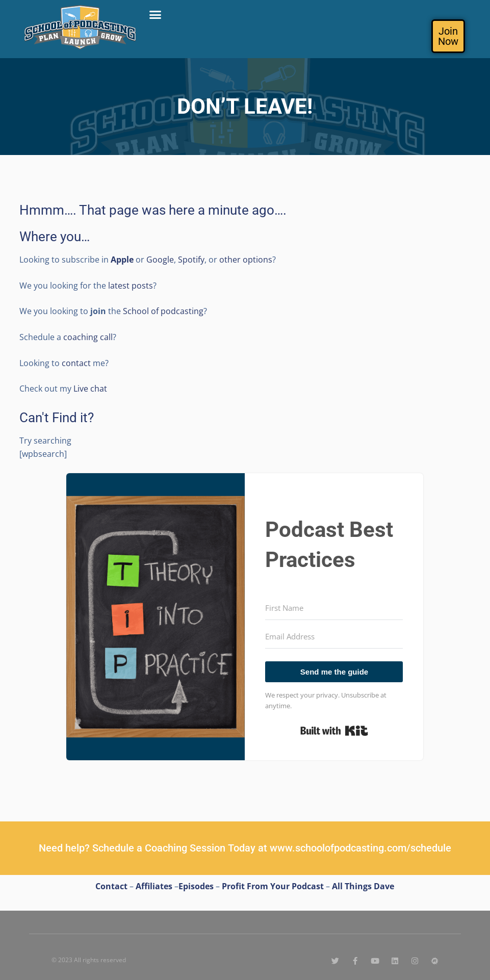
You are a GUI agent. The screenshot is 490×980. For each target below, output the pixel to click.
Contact (111, 886)
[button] (156, 15)
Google (160, 260)
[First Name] (334, 608)
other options (246, 260)
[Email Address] (334, 637)
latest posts (130, 286)
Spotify (191, 260)
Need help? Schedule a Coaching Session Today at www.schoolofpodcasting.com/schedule (245, 848)
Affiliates (154, 886)
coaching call (88, 337)
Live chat (90, 389)
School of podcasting (163, 311)
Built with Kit (334, 731)
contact (76, 363)
